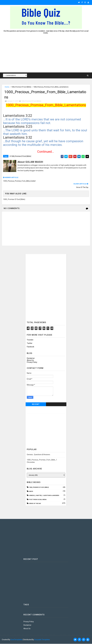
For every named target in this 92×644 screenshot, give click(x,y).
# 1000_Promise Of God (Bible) (20, 156)
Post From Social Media (38, 500)
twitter (30, 343)
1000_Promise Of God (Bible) (21, 87)
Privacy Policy (32, 362)
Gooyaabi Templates (42, 640)
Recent (36, 404)
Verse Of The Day (35, 504)
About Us (30, 360)
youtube (30, 340)
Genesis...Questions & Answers (38, 455)
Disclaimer (31, 358)
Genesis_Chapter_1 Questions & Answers (44, 496)
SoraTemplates (16, 640)
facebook (30, 347)
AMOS (31, 492)
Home (7, 87)
